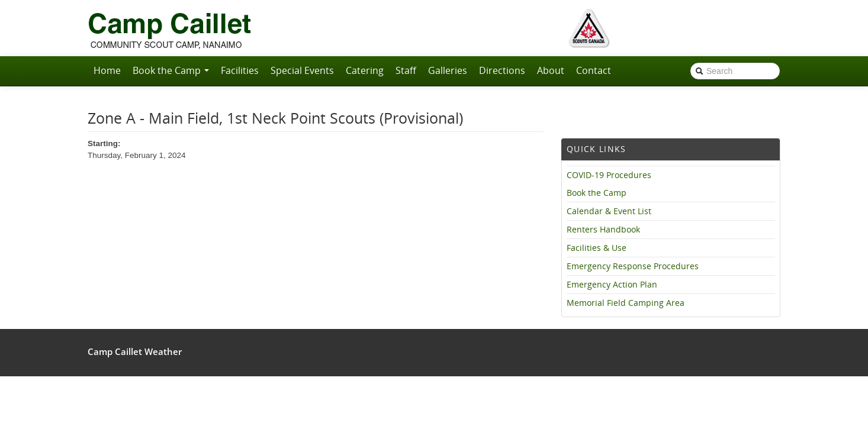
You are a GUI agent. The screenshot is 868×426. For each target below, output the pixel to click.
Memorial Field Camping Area (626, 303)
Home (107, 70)
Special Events (302, 70)
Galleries (448, 70)
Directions (502, 70)
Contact (594, 70)
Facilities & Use (597, 248)
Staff (406, 70)
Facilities (240, 70)
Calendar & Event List (609, 211)
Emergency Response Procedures (633, 266)
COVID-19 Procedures (609, 175)
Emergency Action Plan (612, 285)
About (551, 70)
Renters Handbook (603, 230)
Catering (365, 70)
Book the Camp (171, 70)
